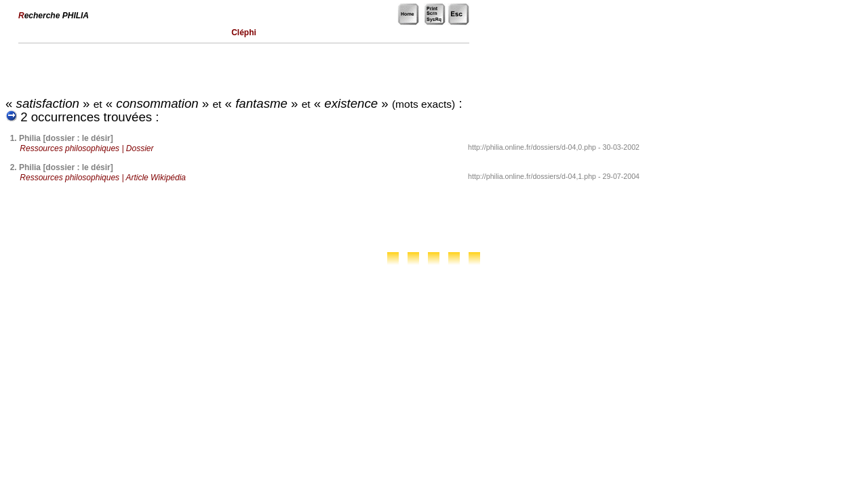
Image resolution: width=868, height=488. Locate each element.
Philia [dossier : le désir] (66, 138)
